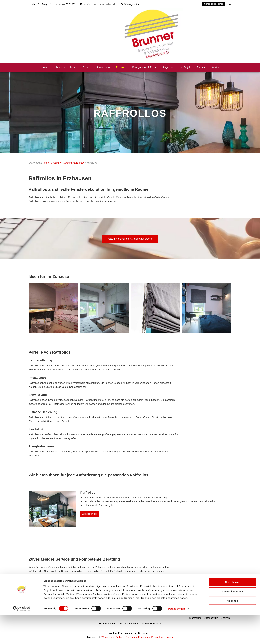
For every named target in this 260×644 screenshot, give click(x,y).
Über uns (59, 67)
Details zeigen (176, 637)
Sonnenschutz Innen (74, 163)
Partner (201, 67)
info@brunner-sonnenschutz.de (54, 591)
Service (87, 67)
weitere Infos (89, 514)
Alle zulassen (232, 611)
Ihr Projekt (186, 67)
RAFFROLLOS (130, 113)
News (73, 67)
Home (45, 67)
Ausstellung (103, 67)
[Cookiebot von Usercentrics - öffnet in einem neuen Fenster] (21, 638)
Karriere (216, 67)
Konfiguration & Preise (145, 67)
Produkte (121, 67)
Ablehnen (232, 629)
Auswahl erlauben (232, 620)
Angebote (168, 67)
